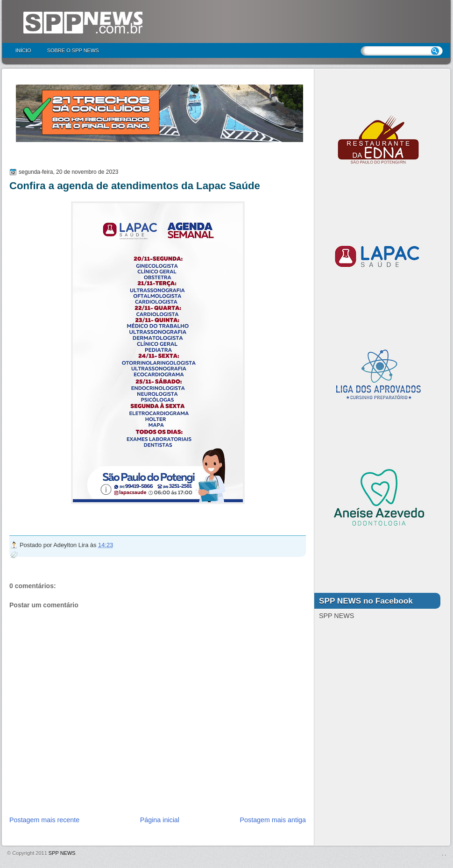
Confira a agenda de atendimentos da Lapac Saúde (135, 186)
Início (23, 50)
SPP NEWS (62, 853)
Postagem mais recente (44, 820)
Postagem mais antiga (273, 820)
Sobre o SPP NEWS (73, 50)
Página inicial (160, 820)
